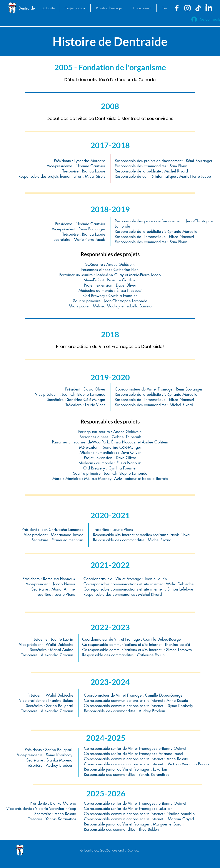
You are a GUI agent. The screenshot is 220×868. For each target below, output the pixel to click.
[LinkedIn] (209, 8)
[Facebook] (177, 8)
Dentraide (27, 8)
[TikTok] (198, 8)
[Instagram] (187, 8)
